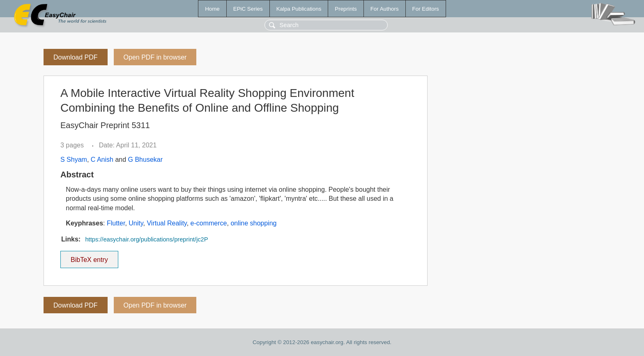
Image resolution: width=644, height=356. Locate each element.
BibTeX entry (89, 257)
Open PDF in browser (155, 57)
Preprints (346, 9)
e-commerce (209, 223)
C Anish (102, 160)
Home (212, 9)
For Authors (385, 9)
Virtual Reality (167, 223)
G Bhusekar (145, 160)
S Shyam (74, 160)
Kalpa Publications (299, 9)
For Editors (426, 9)
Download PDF (76, 57)
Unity (136, 223)
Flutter (116, 223)
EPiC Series (248, 9)
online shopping (253, 223)
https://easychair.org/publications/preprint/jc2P (146, 239)
